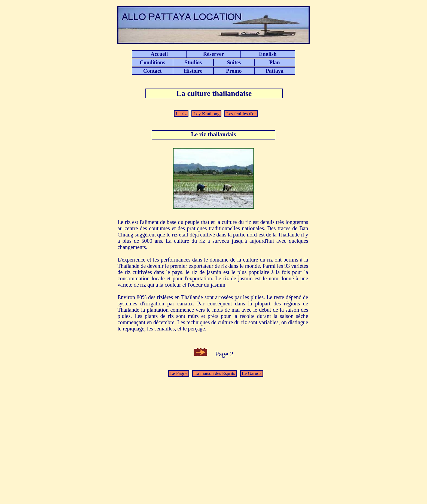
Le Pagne (179, 373)
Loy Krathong (206, 114)
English (268, 54)
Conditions (152, 62)
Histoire (193, 71)
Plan (275, 62)
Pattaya (274, 71)
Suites (234, 62)
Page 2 (221, 354)
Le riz (181, 114)
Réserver (214, 54)
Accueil (159, 54)
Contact (152, 71)
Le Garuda (252, 373)
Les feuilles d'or (241, 114)
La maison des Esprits (215, 373)
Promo (234, 71)
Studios (193, 62)
